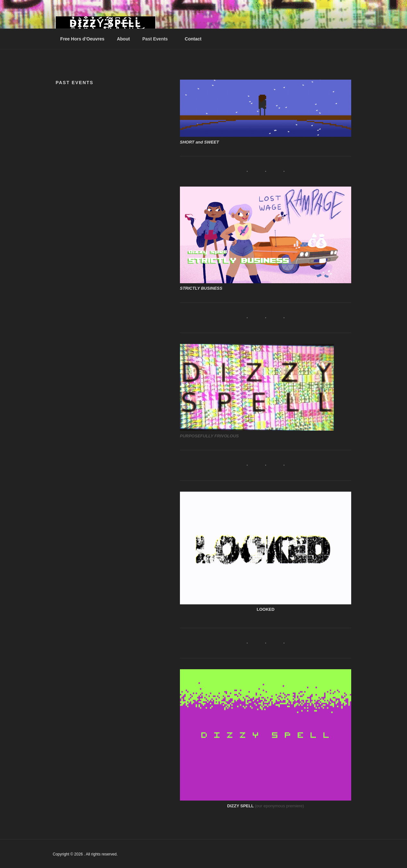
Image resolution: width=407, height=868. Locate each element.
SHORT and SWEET (199, 142)
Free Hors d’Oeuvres (82, 39)
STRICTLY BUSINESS (201, 288)
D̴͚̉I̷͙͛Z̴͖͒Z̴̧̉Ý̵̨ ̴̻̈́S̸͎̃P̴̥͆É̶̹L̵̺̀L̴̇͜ (105, 23)
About (123, 39)
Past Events (158, 39)
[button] (266, 108)
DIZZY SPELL (240, 806)
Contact (193, 39)
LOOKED (266, 609)
